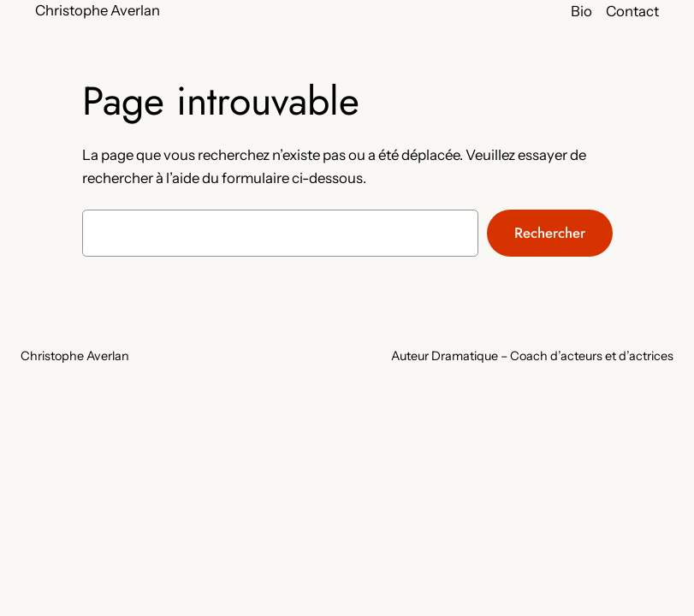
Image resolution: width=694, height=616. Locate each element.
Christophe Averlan (98, 10)
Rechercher (550, 233)
